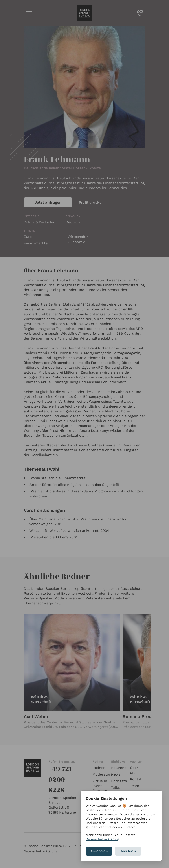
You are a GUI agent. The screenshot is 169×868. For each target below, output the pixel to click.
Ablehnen (128, 851)
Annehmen (99, 851)
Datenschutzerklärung (103, 839)
